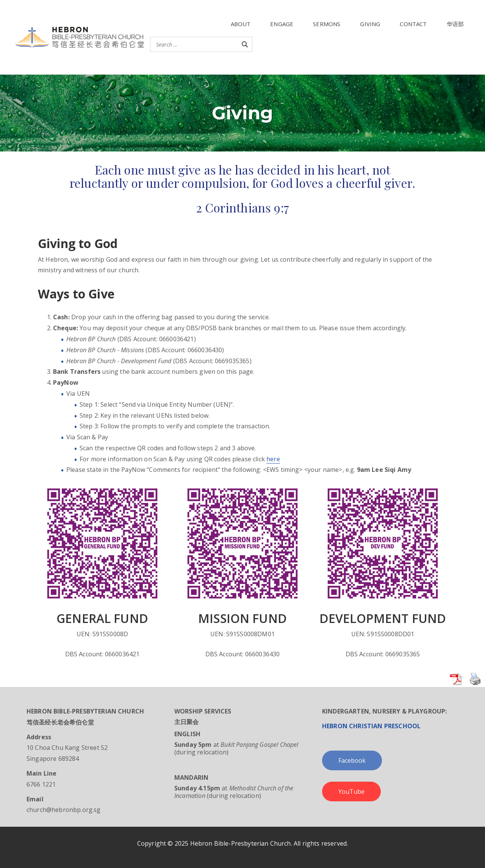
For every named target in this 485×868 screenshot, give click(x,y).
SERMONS (327, 24)
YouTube (351, 792)
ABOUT (241, 24)
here (273, 459)
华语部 (455, 24)
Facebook (352, 760)
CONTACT (413, 24)
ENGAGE (282, 24)
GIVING (370, 24)
